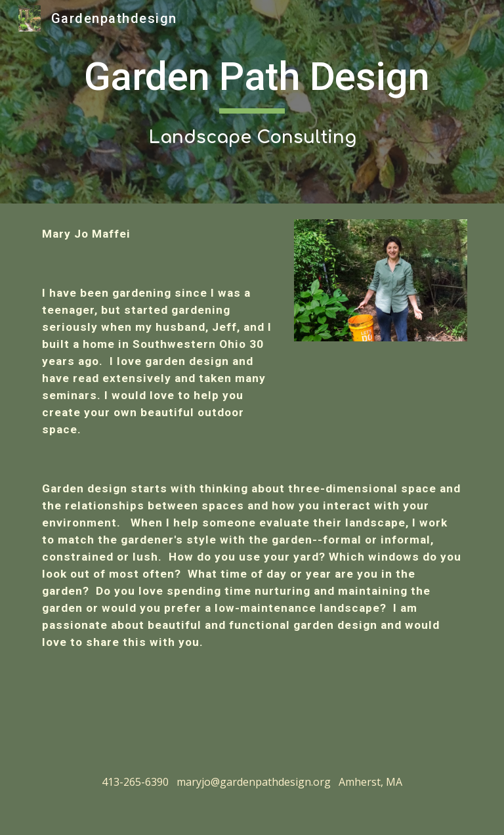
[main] (252, 101)
